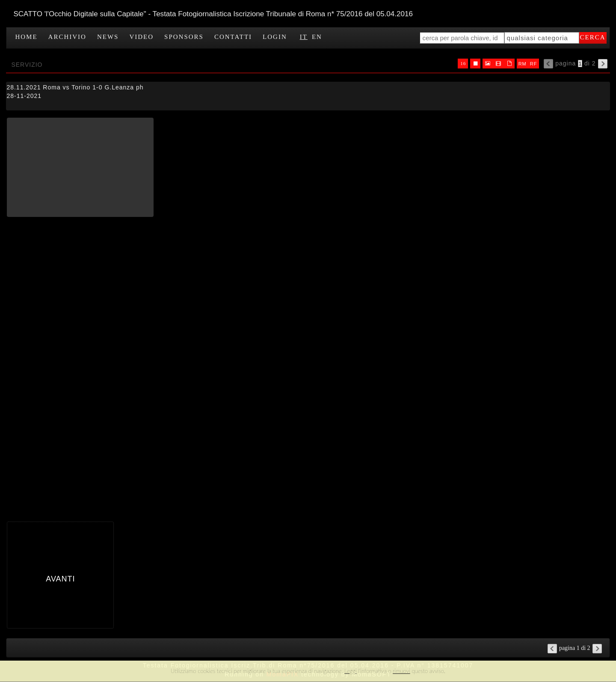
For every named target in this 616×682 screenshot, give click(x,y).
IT (304, 37)
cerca (593, 37)
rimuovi (401, 671)
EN (317, 37)
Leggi (350, 671)
